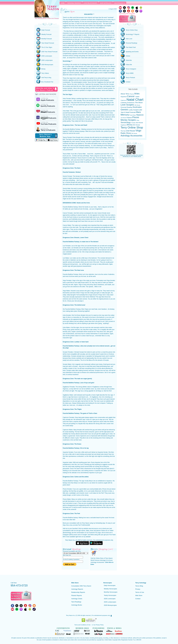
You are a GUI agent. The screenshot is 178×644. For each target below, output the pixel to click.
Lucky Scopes (134, 110)
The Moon (139, 102)
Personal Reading (127, 107)
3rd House (139, 123)
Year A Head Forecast (128, 112)
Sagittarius (124, 125)
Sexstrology (126, 122)
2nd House (131, 131)
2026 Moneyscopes (110, 605)
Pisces (136, 117)
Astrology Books (77, 605)
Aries (137, 94)
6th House (137, 105)
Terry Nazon (47, 10)
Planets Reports (77, 595)
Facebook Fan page (95, 533)
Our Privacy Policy (99, 625)
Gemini (125, 110)
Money (130, 125)
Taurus (132, 94)
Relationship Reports (78, 592)
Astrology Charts (77, 599)
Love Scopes (128, 105)
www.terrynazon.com (95, 529)
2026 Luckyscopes (110, 602)
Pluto (138, 120)
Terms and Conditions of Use (83, 625)
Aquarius (124, 97)
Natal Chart (135, 100)
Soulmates (137, 107)
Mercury (125, 115)
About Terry (125, 94)
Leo (141, 110)
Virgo (138, 131)
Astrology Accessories (131, 136)
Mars (138, 112)
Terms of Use (140, 592)
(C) (76, 615)
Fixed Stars (133, 115)
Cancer (131, 96)
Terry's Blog (139, 586)
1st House (123, 118)
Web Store (139, 595)
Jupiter (137, 97)
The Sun (123, 131)
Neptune (140, 115)
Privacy (138, 589)
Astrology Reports (77, 589)
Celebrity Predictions (128, 103)
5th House (134, 133)
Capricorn (124, 100)
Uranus (129, 118)
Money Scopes (128, 120)
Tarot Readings (76, 602)
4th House (136, 125)
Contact (138, 599)
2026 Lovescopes (110, 599)
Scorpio (134, 123)
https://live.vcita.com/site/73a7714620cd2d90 (76, 525)
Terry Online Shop (132, 127)
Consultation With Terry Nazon (81, 586)
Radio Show (126, 133)
